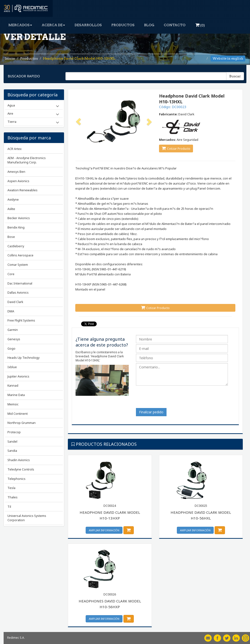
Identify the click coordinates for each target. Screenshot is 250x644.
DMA (11, 311)
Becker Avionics (19, 218)
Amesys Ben (16, 172)
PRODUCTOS (123, 25)
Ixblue (12, 367)
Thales (13, 497)
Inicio (10, 58)
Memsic (13, 404)
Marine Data (16, 395)
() (200, 25)
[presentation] (173, 399)
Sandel (12, 442)
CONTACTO (175, 25)
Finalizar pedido (151, 412)
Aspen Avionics (18, 181)
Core (11, 274)
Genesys (14, 339)
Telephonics (16, 479)
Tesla (11, 488)
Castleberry (16, 246)
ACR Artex (15, 149)
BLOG (149, 25)
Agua (11, 105)
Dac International (20, 283)
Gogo (11, 349)
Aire (10, 113)
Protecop (14, 432)
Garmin (13, 330)
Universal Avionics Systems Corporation (27, 518)
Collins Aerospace (20, 255)
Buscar (235, 76)
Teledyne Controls (21, 469)
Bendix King (16, 227)
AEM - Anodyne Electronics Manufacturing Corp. (27, 160)
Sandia (12, 451)
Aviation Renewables (22, 190)
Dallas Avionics (18, 293)
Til (9, 507)
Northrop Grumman (22, 423)
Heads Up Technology (23, 358)
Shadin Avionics (19, 460)
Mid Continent (18, 414)
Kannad (13, 386)
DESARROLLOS (88, 25)
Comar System (18, 265)
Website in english (228, 59)
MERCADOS (20, 25)
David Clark (15, 302)
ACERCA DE (53, 25)
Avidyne (13, 200)
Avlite (11, 209)
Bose (11, 237)
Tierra (12, 122)
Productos (29, 58)
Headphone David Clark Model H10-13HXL (79, 58)
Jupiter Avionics (18, 376)
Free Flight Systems (21, 320)
